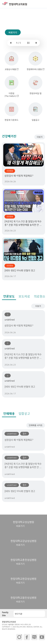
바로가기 (13, 35)
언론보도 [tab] (9, 296)
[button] (43, 4)
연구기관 (18, 614)
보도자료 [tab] (24, 296)
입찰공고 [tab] (24, 414)
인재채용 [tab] (9, 414)
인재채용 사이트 (36, 425)
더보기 (40, 137)
